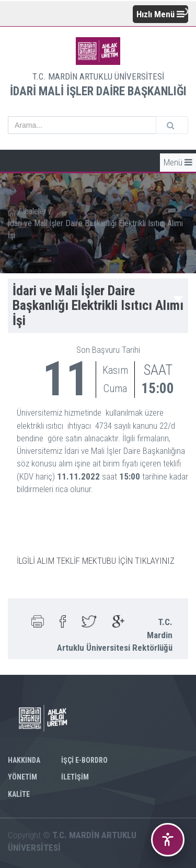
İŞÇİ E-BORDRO (84, 760)
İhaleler (35, 211)
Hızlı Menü (160, 14)
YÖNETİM (22, 777)
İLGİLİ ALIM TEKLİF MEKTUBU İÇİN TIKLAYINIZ (96, 561)
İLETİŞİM (75, 777)
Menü (178, 162)
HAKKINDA (24, 760)
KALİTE (19, 794)
